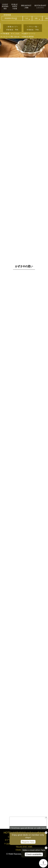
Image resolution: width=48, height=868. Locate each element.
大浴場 (15, 7)
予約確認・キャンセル (11, 34)
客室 (5, 7)
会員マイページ (29, 34)
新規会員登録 (29, 37)
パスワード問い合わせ (11, 37)
